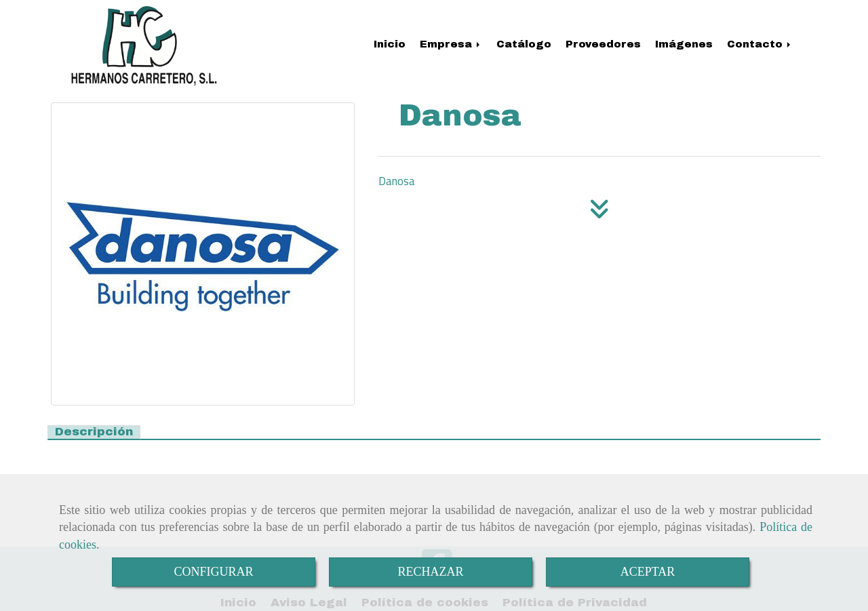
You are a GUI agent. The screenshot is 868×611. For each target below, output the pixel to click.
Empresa (451, 44)
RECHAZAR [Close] (430, 572)
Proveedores (603, 44)
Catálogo (524, 44)
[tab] (94, 432)
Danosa (397, 181)
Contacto (760, 44)
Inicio (390, 44)
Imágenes (684, 44)
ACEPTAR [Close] (648, 572)
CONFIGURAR (213, 572)
